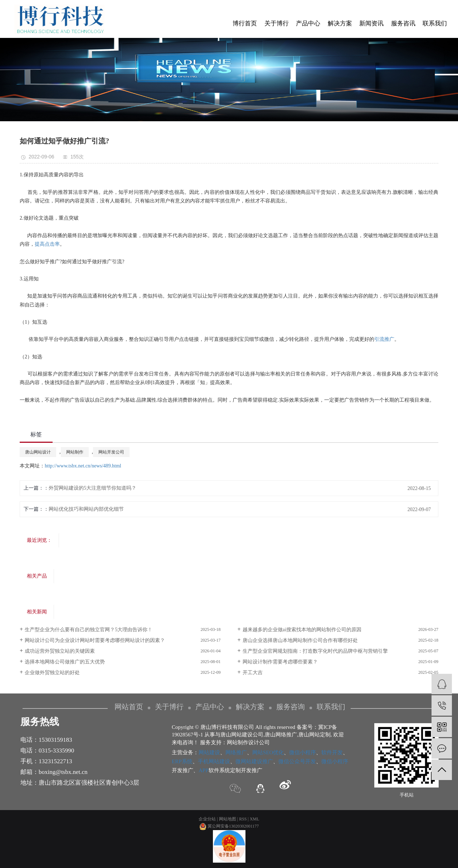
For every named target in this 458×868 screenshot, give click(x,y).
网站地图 (228, 819)
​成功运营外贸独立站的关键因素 (60, 651)
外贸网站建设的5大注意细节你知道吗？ (92, 488)
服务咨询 (291, 707)
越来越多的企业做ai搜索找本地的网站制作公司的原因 (302, 630)
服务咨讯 (403, 23)
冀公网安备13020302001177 (229, 826)
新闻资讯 (371, 23)
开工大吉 (253, 673)
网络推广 (236, 752)
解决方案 (340, 23)
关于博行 (277, 23)
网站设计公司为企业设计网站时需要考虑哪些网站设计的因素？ (95, 640)
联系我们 (435, 23)
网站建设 (209, 752)
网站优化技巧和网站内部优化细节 (86, 509)
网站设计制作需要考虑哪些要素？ (280, 662)
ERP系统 (182, 761)
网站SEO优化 (268, 752)
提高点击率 (47, 244)
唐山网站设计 (38, 452)
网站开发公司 (111, 452)
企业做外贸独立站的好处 (52, 673)
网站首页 (129, 707)
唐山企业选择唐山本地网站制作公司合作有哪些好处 (300, 640)
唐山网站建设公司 (242, 735)
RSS (243, 819)
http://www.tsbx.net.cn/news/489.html (83, 466)
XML (255, 819)
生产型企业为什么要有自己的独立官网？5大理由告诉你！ (89, 630)
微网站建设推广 (254, 761)
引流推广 (384, 339)
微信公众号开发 (297, 761)
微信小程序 (303, 752)
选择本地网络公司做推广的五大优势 (65, 662)
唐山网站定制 (315, 735)
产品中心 (308, 23)
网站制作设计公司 (248, 742)
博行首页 (245, 23)
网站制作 (75, 452)
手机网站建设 (214, 761)
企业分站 (207, 819)
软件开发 (332, 752)
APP (204, 770)
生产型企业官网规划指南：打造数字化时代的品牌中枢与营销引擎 (315, 651)
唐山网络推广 (281, 735)
